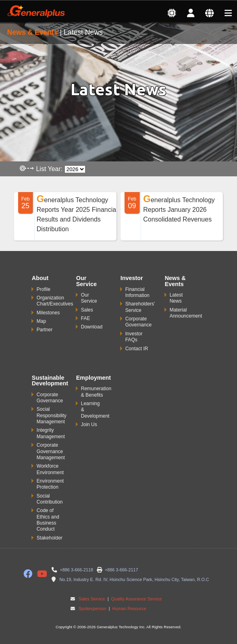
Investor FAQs (134, 337)
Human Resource (129, 608)
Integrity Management (51, 433)
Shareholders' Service (140, 307)
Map (41, 321)
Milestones (48, 313)
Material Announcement (186, 313)
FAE (86, 318)
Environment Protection (50, 484)
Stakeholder (50, 538)
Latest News (176, 298)
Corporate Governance (138, 322)
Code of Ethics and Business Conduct (48, 520)
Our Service (89, 298)
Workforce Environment (50, 469)
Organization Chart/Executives (55, 301)
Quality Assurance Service (136, 599)
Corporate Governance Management (51, 451)
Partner (45, 330)
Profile (44, 289)
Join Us (89, 424)
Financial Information (137, 292)
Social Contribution (50, 499)
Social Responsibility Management (52, 415)
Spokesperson (93, 608)
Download (92, 327)
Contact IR (137, 349)
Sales (87, 310)
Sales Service (92, 599)
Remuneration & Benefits (96, 392)
